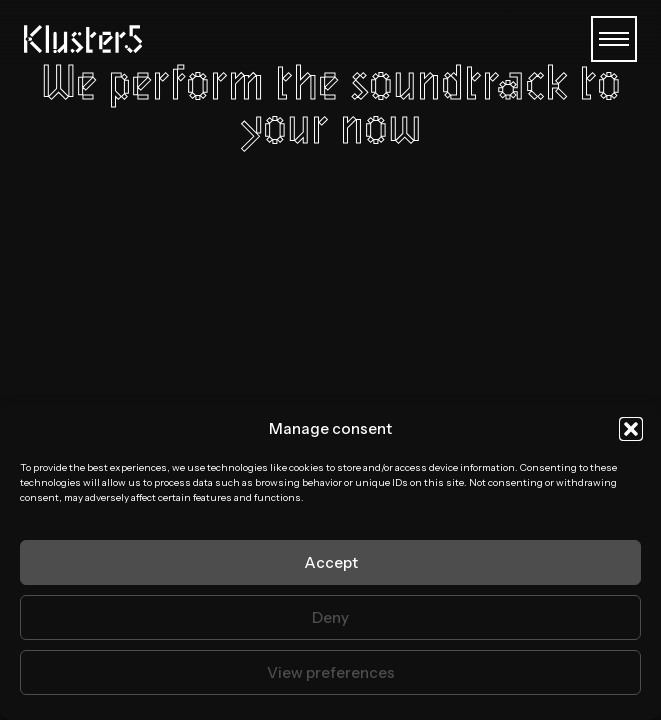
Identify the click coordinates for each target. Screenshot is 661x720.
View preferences (331, 672)
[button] (631, 429)
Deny (330, 617)
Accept (331, 562)
